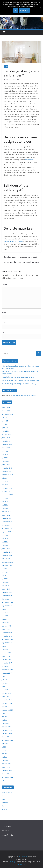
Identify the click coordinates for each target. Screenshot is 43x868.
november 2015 (7, 734)
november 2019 (7, 596)
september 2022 (7, 495)
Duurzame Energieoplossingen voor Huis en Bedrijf (19, 384)
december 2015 (7, 730)
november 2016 (7, 703)
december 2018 (7, 633)
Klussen (4, 796)
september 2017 (7, 670)
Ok (16, 10)
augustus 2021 (7, 532)
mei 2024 (5, 455)
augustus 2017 (7, 673)
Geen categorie (7, 792)
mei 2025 (5, 424)
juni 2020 (5, 572)
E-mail (5, 322)
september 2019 (7, 602)
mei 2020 (5, 576)
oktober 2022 (6, 491)
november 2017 (7, 663)
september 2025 (7, 414)
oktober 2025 (6, 411)
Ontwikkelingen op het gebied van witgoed (19, 257)
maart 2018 (5, 649)
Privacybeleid (6, 826)
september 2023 (7, 475)
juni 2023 (5, 481)
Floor (20, 80)
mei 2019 (5, 616)
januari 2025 (6, 438)
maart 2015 (5, 760)
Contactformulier (8, 835)
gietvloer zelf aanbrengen (14, 241)
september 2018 (7, 639)
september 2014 (7, 777)
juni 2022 (5, 498)
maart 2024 (5, 461)
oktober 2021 (6, 525)
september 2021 (7, 528)
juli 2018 (5, 646)
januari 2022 (6, 515)
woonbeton (29, 160)
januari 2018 (6, 656)
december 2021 (7, 518)
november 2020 (7, 555)
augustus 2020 (7, 565)
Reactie (5, 284)
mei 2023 (5, 485)
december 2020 (7, 552)
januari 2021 (6, 549)
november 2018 (7, 636)
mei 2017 (5, 683)
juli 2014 (5, 781)
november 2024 (7, 444)
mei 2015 (5, 754)
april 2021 (5, 542)
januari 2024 (6, 465)
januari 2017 (6, 697)
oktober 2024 (6, 448)
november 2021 (7, 522)
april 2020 (5, 579)
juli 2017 (5, 676)
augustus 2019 (7, 606)
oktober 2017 (6, 666)
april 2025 (5, 428)
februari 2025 (6, 434)
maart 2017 (5, 690)
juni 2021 (5, 535)
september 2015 (7, 740)
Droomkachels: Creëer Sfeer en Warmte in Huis (18, 377)
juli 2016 (5, 713)
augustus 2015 (7, 744)
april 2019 (5, 619)
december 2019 (7, 592)
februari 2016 (6, 727)
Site (3, 332)
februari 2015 (6, 764)
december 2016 (7, 700)
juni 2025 (5, 421)
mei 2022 (5, 502)
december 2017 (7, 660)
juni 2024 (5, 451)
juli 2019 (5, 609)
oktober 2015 (6, 737)
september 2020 (7, 562)
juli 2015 (5, 747)
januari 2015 (6, 767)
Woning (4, 809)
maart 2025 (5, 431)
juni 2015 (5, 750)
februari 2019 (6, 626)
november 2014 (7, 770)
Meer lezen (24, 10)
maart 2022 (5, 508)
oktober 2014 (6, 774)
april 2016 (5, 720)
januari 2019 (6, 629)
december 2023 (7, 468)
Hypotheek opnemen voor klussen (24, 396)
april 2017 (5, 686)
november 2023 (7, 471)
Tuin (3, 799)
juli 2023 (5, 478)
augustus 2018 (7, 643)
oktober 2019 (6, 599)
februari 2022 (6, 512)
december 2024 (7, 441)
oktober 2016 (6, 707)
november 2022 (7, 488)
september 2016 (7, 710)
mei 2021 (5, 539)
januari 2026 (6, 407)
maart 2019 (5, 623)
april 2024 (5, 458)
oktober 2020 (6, 559)
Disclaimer (5, 831)
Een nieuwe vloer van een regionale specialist (23, 262)
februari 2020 (6, 586)
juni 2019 (5, 612)
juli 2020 (5, 569)
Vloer (6, 66)
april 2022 (5, 505)
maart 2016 (5, 723)
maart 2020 (5, 582)
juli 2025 (5, 418)
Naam (5, 312)
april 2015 (5, 757)
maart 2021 (5, 545)
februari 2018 (6, 653)
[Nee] (40, 7)
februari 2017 (6, 693)
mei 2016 (5, 717)
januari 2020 (6, 589)
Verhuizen (5, 803)
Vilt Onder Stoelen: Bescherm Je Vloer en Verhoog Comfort (21, 380)
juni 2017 (5, 680)
